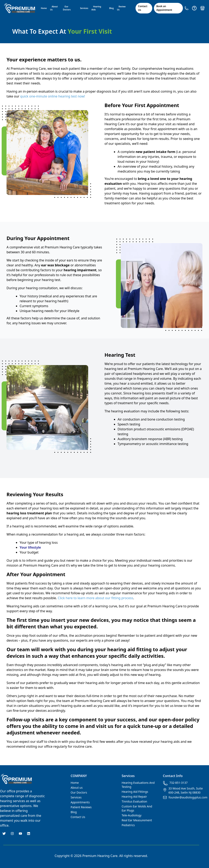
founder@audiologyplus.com (185, 797)
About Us (54, 8)
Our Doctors (67, 8)
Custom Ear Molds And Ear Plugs (137, 808)
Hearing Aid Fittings (135, 792)
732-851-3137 (175, 783)
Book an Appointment (164, 8)
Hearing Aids (96, 8)
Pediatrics (128, 825)
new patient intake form (156, 152)
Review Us (121, 8)
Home (44, 8)
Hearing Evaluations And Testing (138, 785)
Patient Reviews (81, 807)
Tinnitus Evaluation (134, 801)
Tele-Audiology (132, 815)
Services (84, 8)
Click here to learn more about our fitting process (95, 598)
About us (77, 788)
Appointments (80, 802)
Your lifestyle (30, 547)
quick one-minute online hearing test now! (53, 96)
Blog (111, 8)
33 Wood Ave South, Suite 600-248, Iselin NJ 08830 (183, 790)
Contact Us (143, 8)
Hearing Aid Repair (134, 797)
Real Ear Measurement (137, 820)
